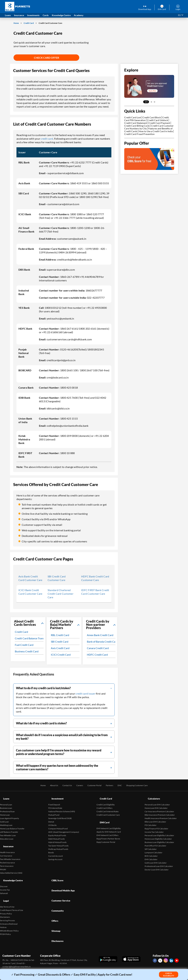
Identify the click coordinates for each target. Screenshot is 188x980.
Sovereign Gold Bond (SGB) (60, 814)
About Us (48, 785)
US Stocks (52, 821)
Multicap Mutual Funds (58, 845)
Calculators (152, 796)
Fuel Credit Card (24, 645)
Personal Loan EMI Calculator (157, 800)
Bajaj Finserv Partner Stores (108, 830)
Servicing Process (7, 904)
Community (55, 887)
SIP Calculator (151, 845)
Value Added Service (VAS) (11, 864)
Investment (55, 796)
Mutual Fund (54, 810)
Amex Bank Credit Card (100, 635)
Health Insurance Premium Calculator (161, 814)
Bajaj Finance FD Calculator (156, 824)
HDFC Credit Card (97, 655)
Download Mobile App (62, 876)
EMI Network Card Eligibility (109, 819)
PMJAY (3, 860)
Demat (51, 817)
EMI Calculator (151, 855)
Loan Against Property (9, 814)
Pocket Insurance (7, 853)
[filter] (64, 688)
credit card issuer (85, 693)
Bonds (51, 848)
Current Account (56, 851)
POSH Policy (5, 917)
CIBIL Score (55, 870)
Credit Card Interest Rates (108, 807)
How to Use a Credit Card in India (156, 131)
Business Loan (6, 803)
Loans (3, 796)
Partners (111, 785)
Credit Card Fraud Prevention (139, 134)
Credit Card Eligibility (106, 800)
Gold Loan (4, 817)
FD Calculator (151, 821)
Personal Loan (6, 800)
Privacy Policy (6, 897)
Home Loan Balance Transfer (12, 824)
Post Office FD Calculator (155, 841)
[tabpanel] (149, 86)
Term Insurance (7, 857)
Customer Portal (94, 785)
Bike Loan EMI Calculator (155, 817)
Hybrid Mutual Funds (57, 838)
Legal (3, 886)
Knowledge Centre (11, 870)
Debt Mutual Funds (56, 834)
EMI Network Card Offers (107, 826)
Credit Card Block (152, 117)
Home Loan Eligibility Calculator (158, 834)
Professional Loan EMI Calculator (159, 862)
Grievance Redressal (9, 907)
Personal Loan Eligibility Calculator (159, 831)
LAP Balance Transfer (9, 827)
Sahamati (4, 881)
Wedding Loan (6, 821)
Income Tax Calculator (154, 827)
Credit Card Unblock (158, 120)
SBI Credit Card (60, 642)
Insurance (6, 839)
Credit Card (29, 23)
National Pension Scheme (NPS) (62, 807)
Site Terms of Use (7, 890)
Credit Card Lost (133, 117)
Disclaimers (5, 900)
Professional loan (7, 807)
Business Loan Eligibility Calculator (159, 838)
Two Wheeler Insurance (10, 850)
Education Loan (7, 834)
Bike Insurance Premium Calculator (160, 810)
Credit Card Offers (104, 803)
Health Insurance (7, 843)
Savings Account (55, 855)
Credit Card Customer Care (108, 810)
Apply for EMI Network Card (109, 823)
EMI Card (102, 816)
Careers (77, 785)
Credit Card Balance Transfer (31, 638)
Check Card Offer (46, 58)
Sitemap (53, 898)
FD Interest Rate (55, 803)
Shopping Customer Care (142, 785)
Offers (52, 892)
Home (16, 23)
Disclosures (55, 904)
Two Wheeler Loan (8, 831)
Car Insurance (6, 847)
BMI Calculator (151, 851)
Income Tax (5, 877)
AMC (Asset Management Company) (64, 827)
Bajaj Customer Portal (106, 833)
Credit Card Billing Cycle (137, 126)
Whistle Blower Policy (9, 914)
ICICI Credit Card (61, 655)
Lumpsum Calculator (154, 848)
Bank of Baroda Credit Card (102, 642)
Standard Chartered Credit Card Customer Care (60, 594)
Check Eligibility (169, 974)
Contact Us (63, 785)
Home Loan (5, 810)
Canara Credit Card (98, 648)
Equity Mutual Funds (57, 831)
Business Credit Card (27, 651)
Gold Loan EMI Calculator (156, 858)
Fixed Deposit (54, 800)
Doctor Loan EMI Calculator (157, 865)
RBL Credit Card (60, 635)
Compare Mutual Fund (58, 824)
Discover (4, 874)
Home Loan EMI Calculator (156, 803)
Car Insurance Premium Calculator (159, 807)
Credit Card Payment (159, 123)
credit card (47, 139)
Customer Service (59, 881)
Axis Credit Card (60, 648)
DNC (123, 785)
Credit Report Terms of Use (11, 893)
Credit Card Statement (136, 123)
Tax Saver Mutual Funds (58, 841)
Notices (3, 910)
